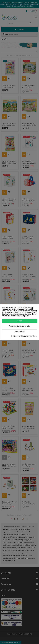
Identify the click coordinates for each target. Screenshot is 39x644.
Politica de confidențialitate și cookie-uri (24, 336)
